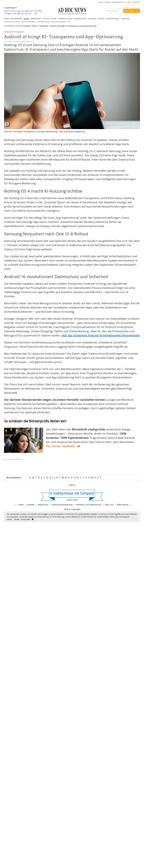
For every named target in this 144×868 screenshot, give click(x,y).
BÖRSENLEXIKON (118, 2)
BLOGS (108, 2)
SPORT (54, 19)
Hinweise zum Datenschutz (89, 505)
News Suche (130, 11)
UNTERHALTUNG (65, 19)
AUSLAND (92, 19)
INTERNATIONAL (113, 19)
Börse (35, 26)
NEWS (7, 19)
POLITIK (46, 19)
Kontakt (31, 505)
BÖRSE (26, 19)
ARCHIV (101, 2)
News (21, 505)
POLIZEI (101, 19)
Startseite (27, 26)
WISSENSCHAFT (80, 19)
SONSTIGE (125, 19)
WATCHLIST (136, 2)
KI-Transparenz (18, 32)
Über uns (109, 505)
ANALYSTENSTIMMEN (29, 22)
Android (7, 32)
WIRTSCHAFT (36, 19)
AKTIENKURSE (16, 19)
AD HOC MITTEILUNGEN (12, 22)
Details (17, 519)
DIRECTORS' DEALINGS (58, 22)
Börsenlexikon (14, 478)
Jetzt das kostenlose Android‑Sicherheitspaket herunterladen (101, 335)
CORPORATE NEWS (43, 22)
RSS (128, 2)
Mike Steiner (123, 505)
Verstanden (26, 519)
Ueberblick (44, 26)
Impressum (43, 505)
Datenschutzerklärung (62, 505)
